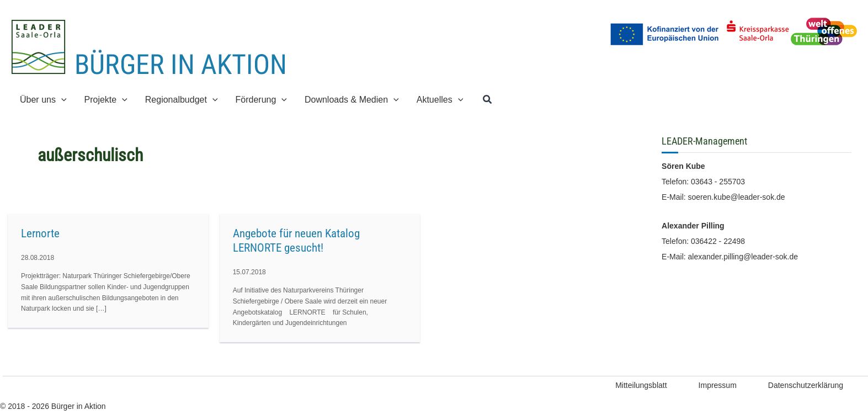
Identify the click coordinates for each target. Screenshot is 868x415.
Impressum (718, 385)
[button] (61, 100)
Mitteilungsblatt (641, 385)
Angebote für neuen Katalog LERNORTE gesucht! (296, 241)
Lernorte (40, 233)
